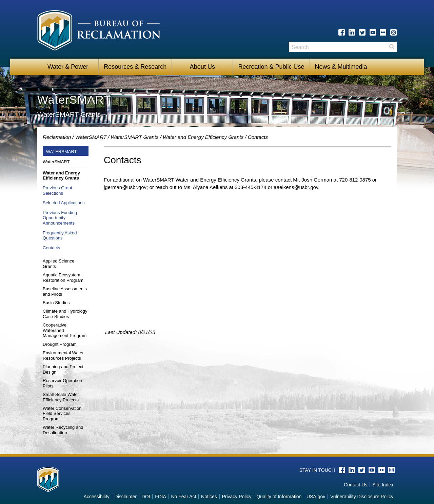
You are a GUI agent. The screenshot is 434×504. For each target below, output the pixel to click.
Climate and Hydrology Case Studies (65, 314)
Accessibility (97, 497)
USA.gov (316, 497)
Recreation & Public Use (271, 67)
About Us (202, 67)
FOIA (161, 497)
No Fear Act (183, 497)
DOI (146, 497)
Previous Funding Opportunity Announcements (60, 218)
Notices (209, 497)
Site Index (383, 485)
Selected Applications (64, 203)
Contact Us (356, 485)
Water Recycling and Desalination (63, 430)
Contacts (51, 248)
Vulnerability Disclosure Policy (362, 497)
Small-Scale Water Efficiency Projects (61, 397)
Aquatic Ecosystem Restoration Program (63, 278)
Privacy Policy (236, 497)
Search (392, 49)
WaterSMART (91, 137)
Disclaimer (126, 497)
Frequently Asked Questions (60, 236)
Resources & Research (135, 67)
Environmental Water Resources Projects (63, 355)
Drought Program (60, 344)
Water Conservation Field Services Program (62, 414)
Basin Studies (56, 303)
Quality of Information (279, 497)
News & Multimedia (341, 67)
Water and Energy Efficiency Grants (203, 137)
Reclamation (57, 137)
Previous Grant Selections (57, 191)
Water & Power (68, 67)
